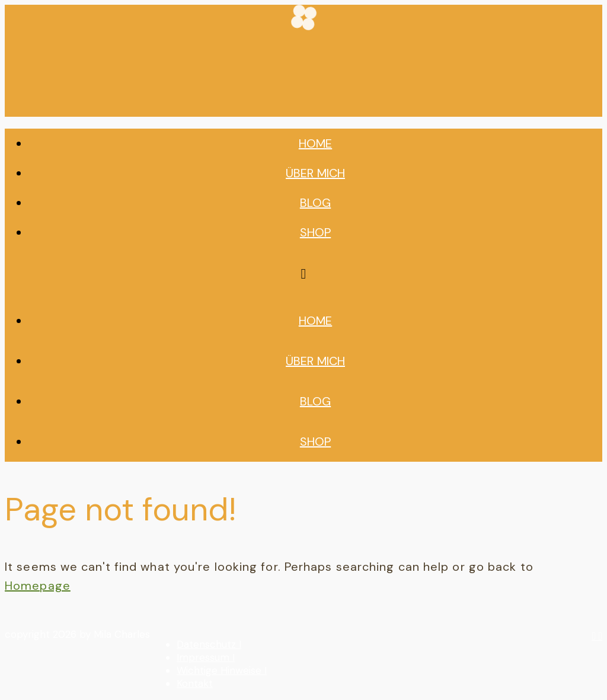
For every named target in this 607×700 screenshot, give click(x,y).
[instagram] (595, 636)
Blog (315, 203)
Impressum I (206, 657)
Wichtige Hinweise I (222, 670)
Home (315, 143)
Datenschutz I (209, 644)
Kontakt (195, 683)
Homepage (38, 586)
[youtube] (600, 636)
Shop (315, 232)
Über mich (315, 173)
